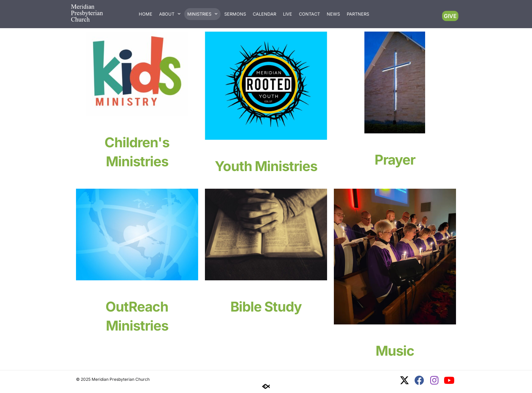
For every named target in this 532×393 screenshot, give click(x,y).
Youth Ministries (266, 166)
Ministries (202, 14)
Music (395, 351)
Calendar (264, 14)
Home (146, 14)
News (333, 14)
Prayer (395, 160)
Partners (358, 14)
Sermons (235, 14)
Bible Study (266, 307)
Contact (309, 14)
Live (288, 14)
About (170, 14)
